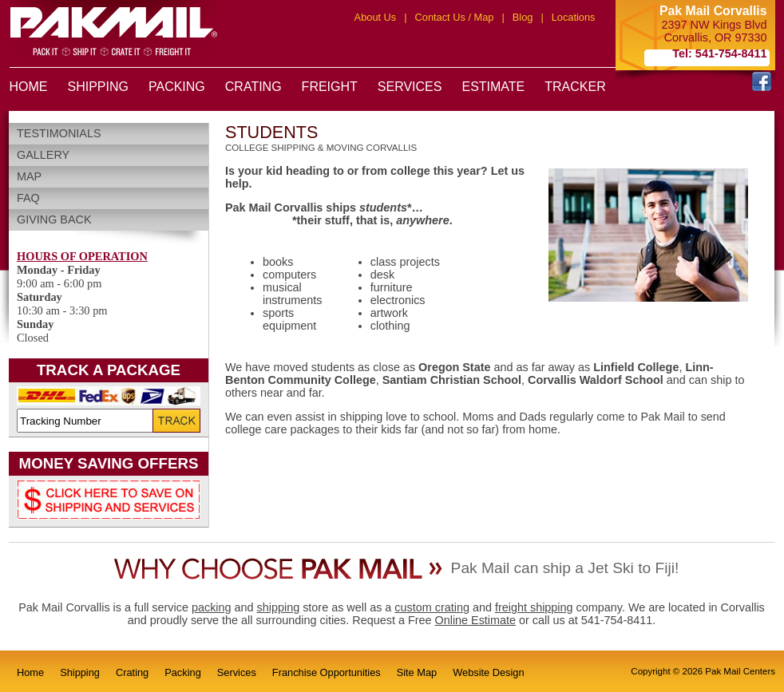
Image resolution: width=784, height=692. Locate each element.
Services (237, 672)
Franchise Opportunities (327, 672)
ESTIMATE (493, 87)
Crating (132, 672)
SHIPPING (98, 87)
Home (30, 672)
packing (212, 607)
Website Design (488, 672)
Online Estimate (475, 620)
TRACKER (575, 87)
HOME (29, 87)
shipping (279, 607)
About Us (376, 17)
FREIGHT (330, 87)
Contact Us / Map (455, 17)
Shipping (80, 672)
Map (29, 176)
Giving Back (54, 219)
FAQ (28, 198)
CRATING (253, 87)
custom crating (432, 607)
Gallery (43, 155)
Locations (574, 17)
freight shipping (534, 607)
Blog (523, 17)
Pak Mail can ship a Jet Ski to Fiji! (565, 568)
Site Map (417, 672)
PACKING (177, 87)
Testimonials (59, 133)
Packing (183, 672)
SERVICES (410, 87)
